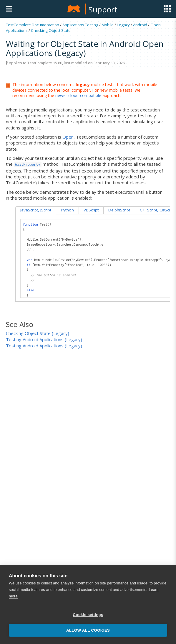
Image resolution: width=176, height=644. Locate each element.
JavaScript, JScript (36, 210)
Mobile (108, 25)
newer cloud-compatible (78, 95)
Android (140, 25)
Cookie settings (88, 615)
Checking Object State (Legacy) (38, 333)
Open (68, 137)
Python (67, 210)
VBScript (91, 210)
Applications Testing (80, 25)
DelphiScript (119, 210)
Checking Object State (51, 30)
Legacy (123, 25)
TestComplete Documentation (33, 25)
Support (103, 9)
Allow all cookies (88, 630)
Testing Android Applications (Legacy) (44, 339)
